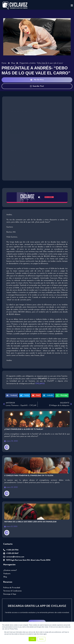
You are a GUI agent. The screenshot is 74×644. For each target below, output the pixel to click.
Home (4, 63)
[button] (12, 395)
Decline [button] (41, 639)
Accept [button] (32, 639)
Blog (13, 63)
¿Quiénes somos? (10, 570)
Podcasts (7, 574)
